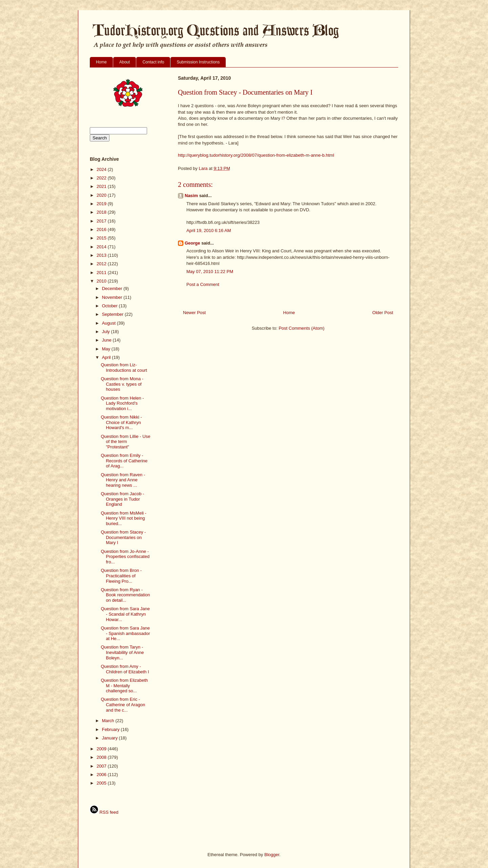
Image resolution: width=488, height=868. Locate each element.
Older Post (383, 313)
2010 (102, 281)
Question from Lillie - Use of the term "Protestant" (125, 442)
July (107, 332)
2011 (102, 273)
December (113, 288)
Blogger (272, 855)
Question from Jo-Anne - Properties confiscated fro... (125, 557)
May (107, 349)
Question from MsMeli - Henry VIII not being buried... (123, 518)
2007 (102, 766)
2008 (102, 757)
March (109, 721)
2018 (102, 212)
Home (101, 62)
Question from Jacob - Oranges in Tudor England (122, 499)
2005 (102, 783)
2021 (102, 186)
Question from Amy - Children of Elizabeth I (125, 669)
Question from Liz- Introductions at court (124, 368)
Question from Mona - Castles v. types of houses (122, 384)
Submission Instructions (198, 62)
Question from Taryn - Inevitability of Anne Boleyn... (122, 652)
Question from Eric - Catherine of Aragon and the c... (123, 705)
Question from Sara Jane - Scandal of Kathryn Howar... (125, 614)
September (113, 314)
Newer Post (194, 313)
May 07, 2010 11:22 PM (210, 272)
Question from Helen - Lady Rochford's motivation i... (122, 403)
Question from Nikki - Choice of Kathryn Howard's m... (121, 422)
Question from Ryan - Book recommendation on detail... (125, 595)
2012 (102, 264)
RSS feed (104, 812)
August (109, 323)
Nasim (191, 196)
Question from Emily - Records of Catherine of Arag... (124, 461)
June (107, 340)
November (113, 297)
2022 (102, 178)
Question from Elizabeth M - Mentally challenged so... (124, 686)
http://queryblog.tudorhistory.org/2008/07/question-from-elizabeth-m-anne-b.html (256, 155)
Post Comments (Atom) (301, 328)
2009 (102, 749)
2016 (102, 229)
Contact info (153, 62)
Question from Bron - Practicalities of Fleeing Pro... (121, 576)
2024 (102, 169)
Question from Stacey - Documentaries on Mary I (123, 537)
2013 (102, 255)
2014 (102, 247)
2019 (102, 204)
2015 (102, 238)
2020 (102, 195)
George (192, 243)
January (110, 738)
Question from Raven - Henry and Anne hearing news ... (123, 480)
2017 (102, 221)
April (107, 357)
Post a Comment (203, 284)
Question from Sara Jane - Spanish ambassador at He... (125, 633)
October (110, 306)
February (111, 729)
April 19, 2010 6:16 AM (209, 230)
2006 (102, 775)
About (125, 62)
